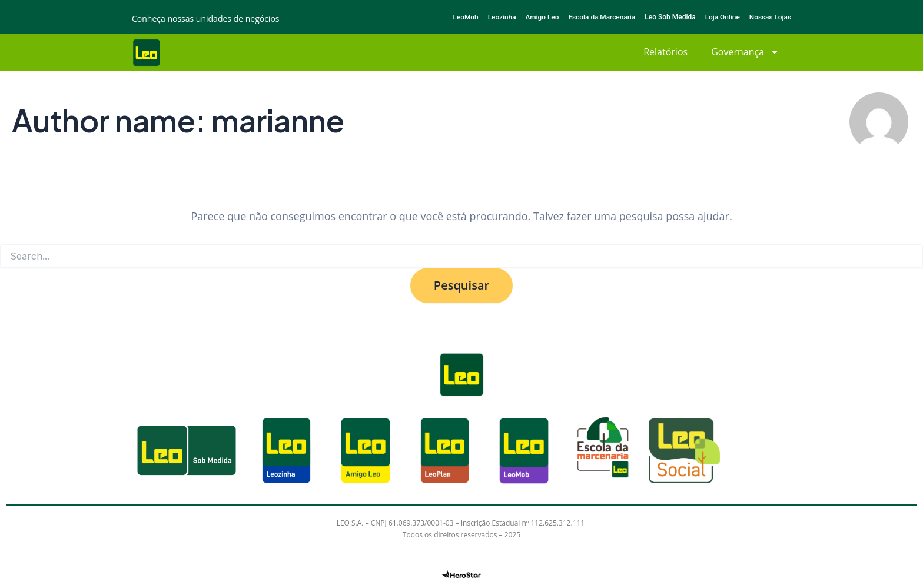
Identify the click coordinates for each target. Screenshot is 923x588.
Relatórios (665, 52)
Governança (745, 52)
